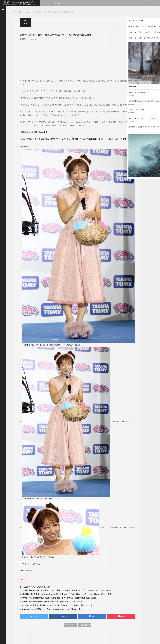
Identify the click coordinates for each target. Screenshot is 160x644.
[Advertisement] (55, 61)
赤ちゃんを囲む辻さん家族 (35, 146)
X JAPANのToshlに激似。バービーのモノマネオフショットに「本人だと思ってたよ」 (54, 535)
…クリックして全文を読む (29, 478)
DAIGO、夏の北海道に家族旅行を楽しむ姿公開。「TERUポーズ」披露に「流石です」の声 (56, 531)
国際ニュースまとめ (28, 39)
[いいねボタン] (21, 494)
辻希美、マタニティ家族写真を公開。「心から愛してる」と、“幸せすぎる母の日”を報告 (55, 471)
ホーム (47, 3)
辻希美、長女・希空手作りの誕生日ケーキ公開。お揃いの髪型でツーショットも (51, 417)
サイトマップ (60, 3)
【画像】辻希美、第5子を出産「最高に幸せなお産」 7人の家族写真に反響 (50, 290)
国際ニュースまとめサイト (20, 2)
